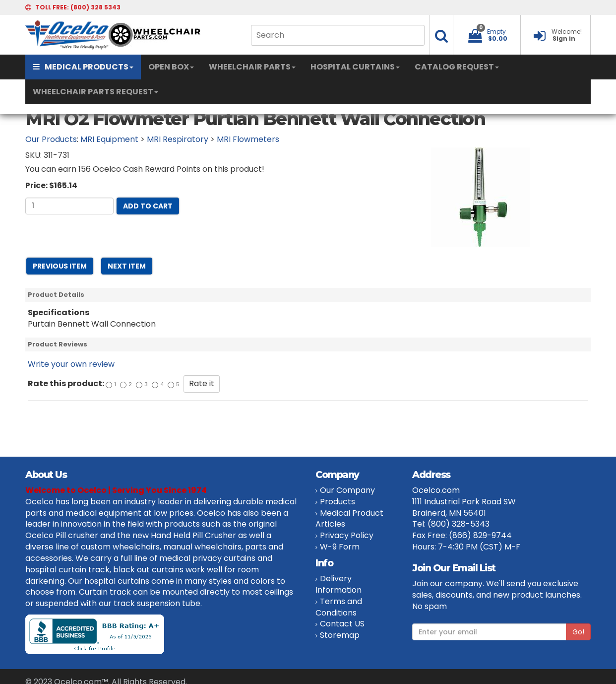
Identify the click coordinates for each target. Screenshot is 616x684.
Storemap (340, 635)
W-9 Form (340, 547)
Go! (578, 632)
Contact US (342, 624)
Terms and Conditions (339, 607)
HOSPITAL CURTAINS (355, 67)
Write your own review (71, 364)
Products (338, 502)
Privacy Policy (347, 535)
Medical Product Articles (349, 519)
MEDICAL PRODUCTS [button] (83, 67)
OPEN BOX (171, 67)
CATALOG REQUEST (457, 67)
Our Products (51, 139)
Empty (496, 32)
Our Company (347, 490)
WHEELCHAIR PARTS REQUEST (95, 92)
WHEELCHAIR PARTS (252, 67)
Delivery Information (339, 584)
